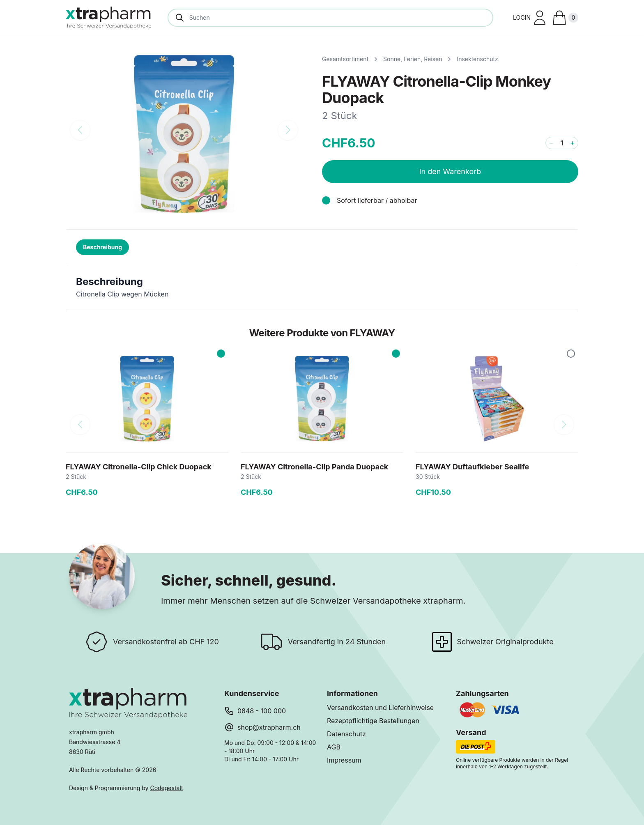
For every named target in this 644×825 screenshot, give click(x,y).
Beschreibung (102, 247)
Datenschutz (346, 734)
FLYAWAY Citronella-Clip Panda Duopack (314, 467)
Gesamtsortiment (345, 59)
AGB (334, 747)
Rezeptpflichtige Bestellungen (373, 721)
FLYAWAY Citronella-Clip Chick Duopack (139, 467)
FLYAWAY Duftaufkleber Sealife (472, 467)
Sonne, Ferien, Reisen (413, 59)
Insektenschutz (477, 59)
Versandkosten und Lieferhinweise (380, 708)
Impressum (344, 760)
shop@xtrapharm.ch (269, 727)
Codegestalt (166, 788)
